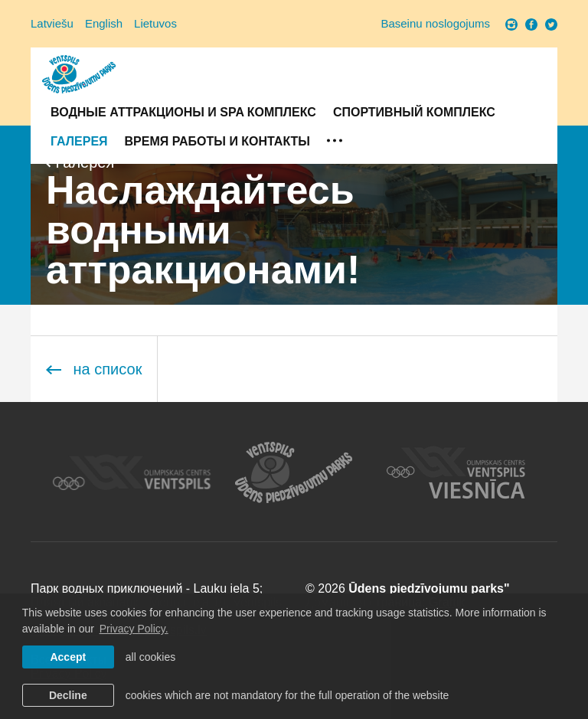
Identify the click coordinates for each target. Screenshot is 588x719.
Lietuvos (155, 23)
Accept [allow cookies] (68, 657)
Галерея (79, 141)
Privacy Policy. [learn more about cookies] (134, 629)
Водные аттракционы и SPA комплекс (183, 112)
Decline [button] (68, 695)
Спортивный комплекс (414, 112)
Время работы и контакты (217, 141)
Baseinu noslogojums (435, 23)
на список (94, 369)
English (104, 23)
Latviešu (52, 23)
